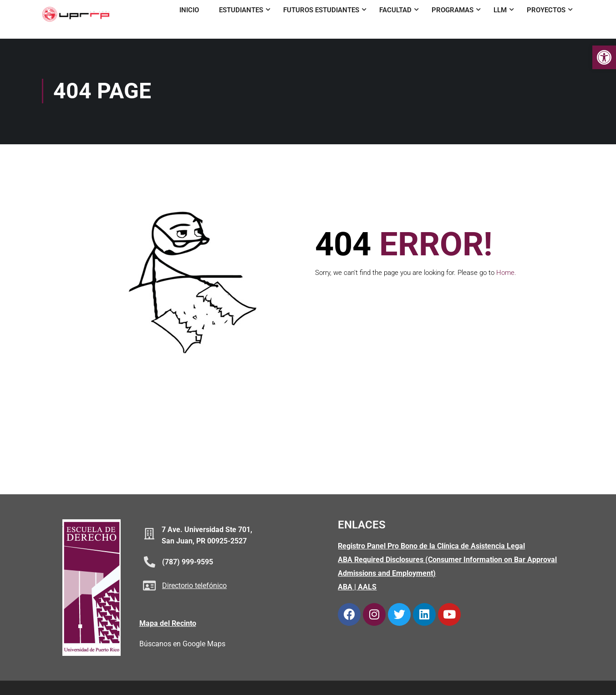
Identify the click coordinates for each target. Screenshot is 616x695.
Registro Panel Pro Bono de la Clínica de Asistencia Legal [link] (431, 547)
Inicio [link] (189, 10)
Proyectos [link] (546, 10)
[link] (604, 57)
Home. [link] (506, 274)
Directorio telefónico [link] (194, 587)
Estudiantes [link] (241, 10)
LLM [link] (500, 10)
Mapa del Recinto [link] (168, 624)
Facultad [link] (395, 10)
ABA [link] (345, 588)
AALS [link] (367, 588)
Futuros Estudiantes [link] (321, 10)
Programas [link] (453, 10)
